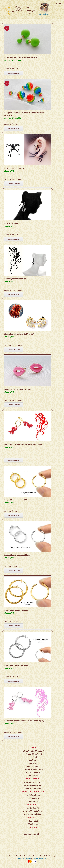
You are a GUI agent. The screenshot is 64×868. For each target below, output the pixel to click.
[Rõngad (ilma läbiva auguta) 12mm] (27, 481)
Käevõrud (33, 757)
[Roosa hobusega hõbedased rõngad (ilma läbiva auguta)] (27, 702)
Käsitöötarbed (33, 824)
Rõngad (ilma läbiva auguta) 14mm (17, 555)
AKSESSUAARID (33, 778)
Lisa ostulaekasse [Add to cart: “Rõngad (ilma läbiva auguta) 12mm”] (14, 515)
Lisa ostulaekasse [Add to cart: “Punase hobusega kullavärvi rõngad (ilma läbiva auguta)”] (14, 460)
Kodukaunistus (33, 798)
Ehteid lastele (33, 775)
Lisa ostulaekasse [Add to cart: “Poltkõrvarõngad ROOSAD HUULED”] (14, 405)
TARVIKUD (33, 817)
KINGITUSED (33, 804)
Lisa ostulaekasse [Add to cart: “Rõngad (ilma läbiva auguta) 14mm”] (14, 570)
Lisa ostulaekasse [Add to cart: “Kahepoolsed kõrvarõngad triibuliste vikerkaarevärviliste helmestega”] (14, 128)
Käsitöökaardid (33, 808)
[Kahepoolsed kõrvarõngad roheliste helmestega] (27, 39)
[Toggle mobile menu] (60, 3)
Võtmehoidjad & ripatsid (33, 782)
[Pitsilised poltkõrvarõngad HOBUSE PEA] (27, 316)
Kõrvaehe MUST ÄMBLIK (14, 168)
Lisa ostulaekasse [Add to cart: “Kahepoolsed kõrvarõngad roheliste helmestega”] (14, 73)
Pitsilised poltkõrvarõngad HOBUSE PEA (19, 334)
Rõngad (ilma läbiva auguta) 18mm (17, 610)
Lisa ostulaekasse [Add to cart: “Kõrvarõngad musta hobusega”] (14, 294)
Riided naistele (33, 801)
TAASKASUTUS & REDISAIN (33, 791)
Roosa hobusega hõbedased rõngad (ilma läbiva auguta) (24, 721)
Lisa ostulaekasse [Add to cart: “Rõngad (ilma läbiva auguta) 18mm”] (14, 626)
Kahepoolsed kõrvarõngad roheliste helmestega (21, 57)
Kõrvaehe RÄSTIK (11, 223)
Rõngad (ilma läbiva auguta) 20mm (17, 665)
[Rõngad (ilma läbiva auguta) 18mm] (27, 592)
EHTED (33, 747)
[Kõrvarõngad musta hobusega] (27, 260)
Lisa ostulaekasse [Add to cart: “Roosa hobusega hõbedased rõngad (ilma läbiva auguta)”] (14, 736)
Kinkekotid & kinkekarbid (33, 811)
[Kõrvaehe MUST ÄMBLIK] (27, 150)
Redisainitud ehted (33, 795)
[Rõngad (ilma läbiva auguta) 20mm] (27, 647)
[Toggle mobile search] (57, 3)
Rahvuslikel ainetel (33, 772)
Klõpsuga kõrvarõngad (33, 754)
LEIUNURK (33, 827)
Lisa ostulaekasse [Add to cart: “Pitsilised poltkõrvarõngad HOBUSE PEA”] (14, 349)
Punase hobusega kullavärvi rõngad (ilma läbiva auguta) (24, 445)
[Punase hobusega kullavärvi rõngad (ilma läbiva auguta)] (27, 426)
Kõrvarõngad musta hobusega (15, 279)
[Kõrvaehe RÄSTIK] (27, 205)
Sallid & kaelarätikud (33, 788)
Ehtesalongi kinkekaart (33, 814)
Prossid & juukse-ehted (33, 785)
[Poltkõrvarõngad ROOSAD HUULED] (27, 371)
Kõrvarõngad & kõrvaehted (33, 751)
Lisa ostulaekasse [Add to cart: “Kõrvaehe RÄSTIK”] (14, 239)
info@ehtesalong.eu (24, 858)
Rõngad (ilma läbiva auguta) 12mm (17, 500)
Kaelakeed (33, 760)
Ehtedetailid (33, 821)
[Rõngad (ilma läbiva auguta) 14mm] (27, 537)
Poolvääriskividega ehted (33, 769)
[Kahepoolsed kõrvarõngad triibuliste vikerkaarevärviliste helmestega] (27, 94)
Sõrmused (33, 763)
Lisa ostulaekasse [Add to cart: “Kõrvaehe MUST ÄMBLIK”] (14, 184)
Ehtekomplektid (33, 766)
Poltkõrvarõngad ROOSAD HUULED (18, 389)
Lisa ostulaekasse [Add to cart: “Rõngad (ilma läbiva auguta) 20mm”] (14, 681)
